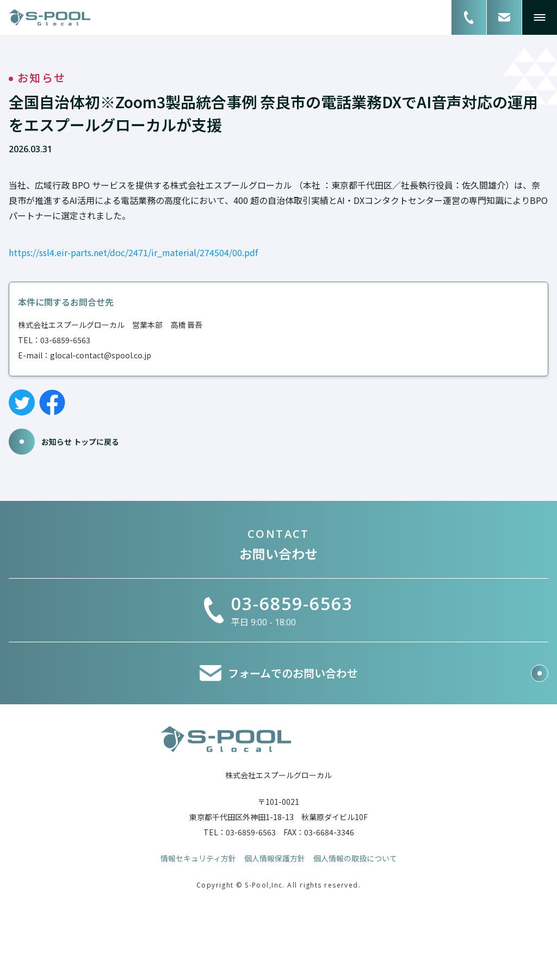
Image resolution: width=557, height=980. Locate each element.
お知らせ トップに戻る (64, 442)
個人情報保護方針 (275, 858)
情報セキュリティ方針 (198, 858)
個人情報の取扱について (355, 858)
